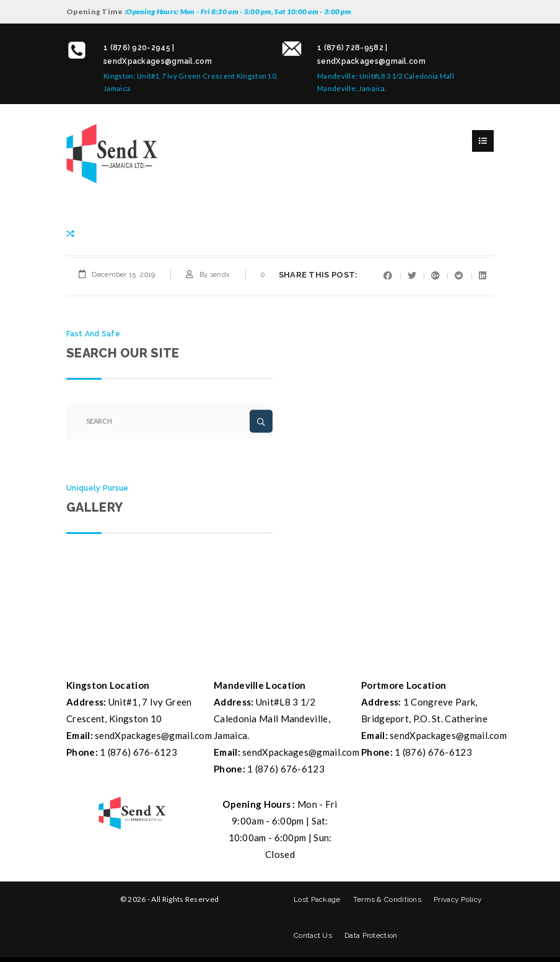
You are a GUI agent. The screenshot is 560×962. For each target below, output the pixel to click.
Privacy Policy (458, 899)
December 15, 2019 (123, 275)
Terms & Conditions (387, 899)
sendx (220, 275)
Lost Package (317, 899)
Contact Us (313, 935)
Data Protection (371, 935)
